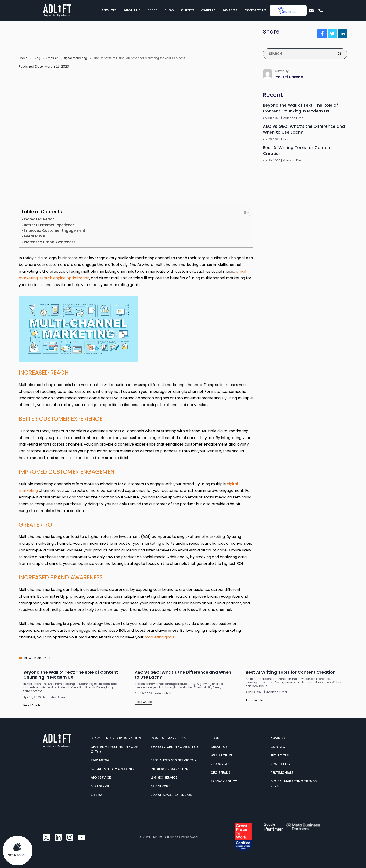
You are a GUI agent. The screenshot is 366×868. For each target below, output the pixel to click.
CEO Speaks (220, 773)
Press (153, 10)
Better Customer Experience (49, 225)
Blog (169, 10)
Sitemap (98, 795)
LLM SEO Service (164, 777)
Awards (230, 10)
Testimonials (282, 773)
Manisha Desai (294, 118)
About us (219, 747)
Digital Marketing (75, 58)
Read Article (32, 705)
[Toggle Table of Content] (243, 213)
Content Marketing (169, 738)
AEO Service (161, 786)
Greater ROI (34, 236)
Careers (208, 10)
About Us (132, 10)
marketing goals (159, 637)
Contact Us (255, 10)
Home (23, 58)
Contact (279, 747)
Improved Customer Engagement (55, 231)
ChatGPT (53, 58)
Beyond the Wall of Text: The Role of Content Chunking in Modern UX (300, 108)
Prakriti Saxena (289, 77)
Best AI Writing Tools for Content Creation (297, 150)
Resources (220, 764)
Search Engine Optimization (116, 738)
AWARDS (277, 738)
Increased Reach (39, 219)
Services (109, 10)
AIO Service (101, 777)
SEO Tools (279, 755)
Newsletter (280, 764)
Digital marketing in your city (114, 749)
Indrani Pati (291, 139)
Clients (188, 10)
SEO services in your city (173, 747)
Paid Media (100, 760)
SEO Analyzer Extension (171, 795)
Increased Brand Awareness (50, 242)
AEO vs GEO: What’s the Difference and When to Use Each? (304, 129)
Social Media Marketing (112, 769)
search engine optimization (64, 278)
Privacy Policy (224, 781)
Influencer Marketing (170, 769)
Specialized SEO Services (172, 760)
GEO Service (101, 786)
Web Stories (221, 755)
